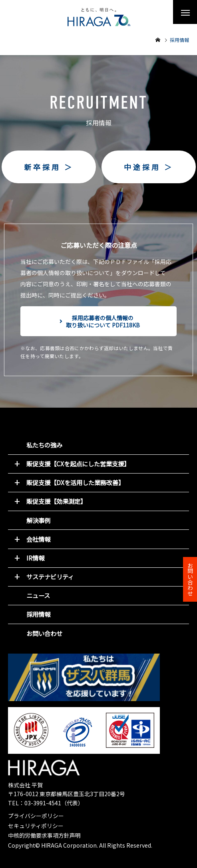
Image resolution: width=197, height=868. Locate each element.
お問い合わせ (44, 633)
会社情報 (38, 539)
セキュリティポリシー (36, 826)
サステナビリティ (50, 577)
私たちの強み (44, 445)
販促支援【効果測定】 (56, 501)
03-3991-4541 (43, 803)
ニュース (38, 595)
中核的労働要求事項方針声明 (44, 835)
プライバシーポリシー (36, 816)
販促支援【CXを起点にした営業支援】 (78, 464)
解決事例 (38, 520)
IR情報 (35, 558)
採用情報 (38, 614)
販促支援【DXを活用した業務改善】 (75, 482)
